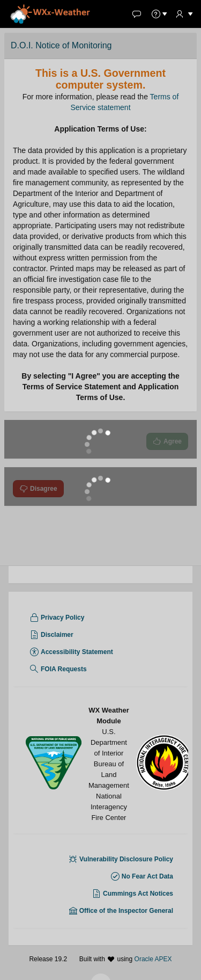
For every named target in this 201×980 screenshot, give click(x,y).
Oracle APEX (153, 964)
